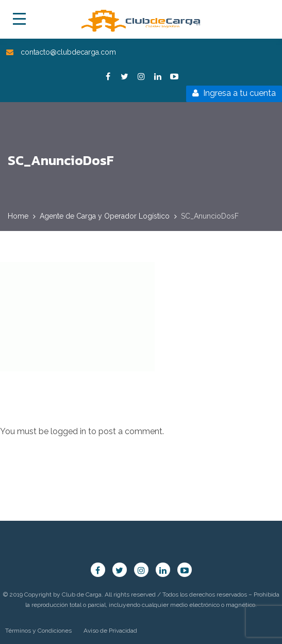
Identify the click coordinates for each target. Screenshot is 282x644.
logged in (68, 431)
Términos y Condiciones (38, 631)
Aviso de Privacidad (110, 631)
